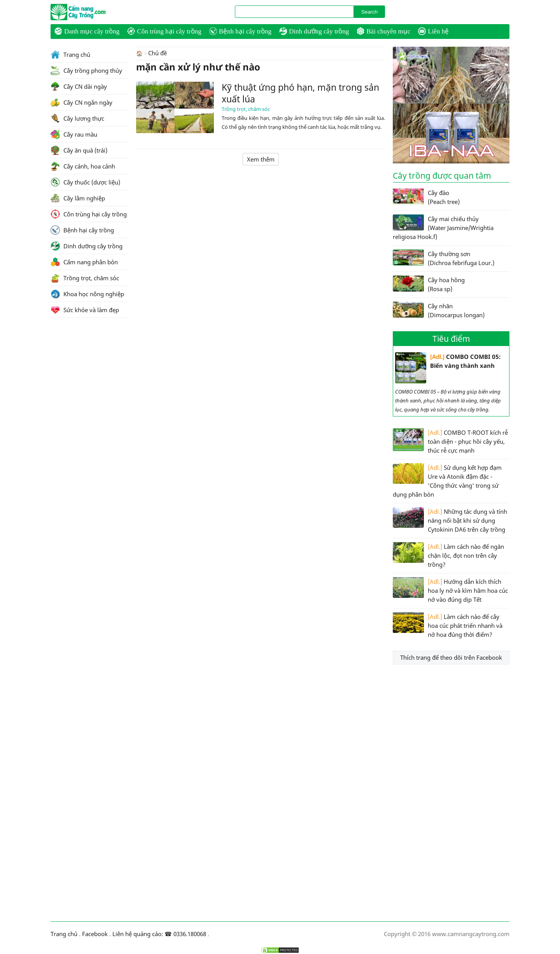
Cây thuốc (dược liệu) (85, 182)
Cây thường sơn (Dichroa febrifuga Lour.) (444, 258)
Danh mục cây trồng (87, 31)
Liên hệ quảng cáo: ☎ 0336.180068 (159, 934)
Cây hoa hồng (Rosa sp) (429, 284)
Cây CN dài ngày (79, 86)
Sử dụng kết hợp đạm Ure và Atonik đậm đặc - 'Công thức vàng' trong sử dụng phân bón (447, 481)
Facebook (95, 934)
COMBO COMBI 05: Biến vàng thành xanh (448, 368)
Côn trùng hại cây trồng (164, 31)
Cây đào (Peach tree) (426, 197)
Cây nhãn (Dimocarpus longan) (439, 310)
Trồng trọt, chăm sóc (246, 109)
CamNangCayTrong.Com (93, 12)
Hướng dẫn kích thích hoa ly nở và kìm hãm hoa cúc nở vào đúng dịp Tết (450, 590)
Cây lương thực (77, 118)
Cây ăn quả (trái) (79, 150)
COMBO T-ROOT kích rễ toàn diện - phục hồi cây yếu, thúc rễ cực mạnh (450, 441)
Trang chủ (70, 54)
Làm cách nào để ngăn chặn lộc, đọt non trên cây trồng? (448, 555)
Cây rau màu (74, 134)
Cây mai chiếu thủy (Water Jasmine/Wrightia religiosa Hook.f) (443, 228)
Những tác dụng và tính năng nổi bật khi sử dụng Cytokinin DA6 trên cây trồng (450, 520)
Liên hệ (433, 31)
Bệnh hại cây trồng (240, 31)
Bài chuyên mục (383, 31)
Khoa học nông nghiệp (87, 294)
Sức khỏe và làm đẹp (85, 310)
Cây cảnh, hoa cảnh (83, 166)
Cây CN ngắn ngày (81, 102)
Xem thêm (261, 159)
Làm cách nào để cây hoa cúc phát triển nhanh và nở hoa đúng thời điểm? (448, 625)
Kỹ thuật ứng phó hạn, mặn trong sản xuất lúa (300, 93)
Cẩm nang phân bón (84, 262)
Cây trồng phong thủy (86, 70)
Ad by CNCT (497, 51)
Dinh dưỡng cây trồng (314, 31)
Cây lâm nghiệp (78, 198)
